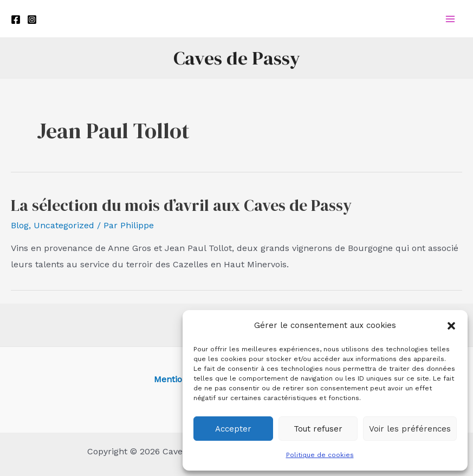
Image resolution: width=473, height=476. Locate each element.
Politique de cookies (320, 455)
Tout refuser (318, 429)
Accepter (233, 429)
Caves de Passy (237, 58)
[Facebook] (16, 20)
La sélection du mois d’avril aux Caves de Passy (181, 205)
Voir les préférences (410, 429)
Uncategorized (64, 225)
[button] (451, 326)
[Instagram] (32, 20)
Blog (20, 225)
